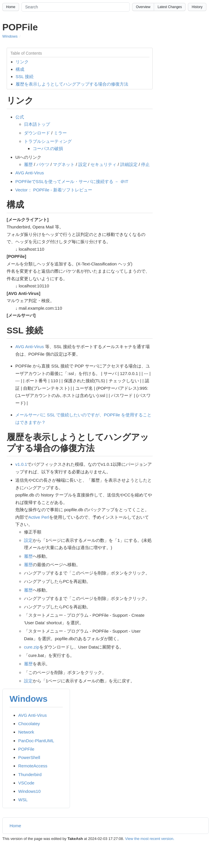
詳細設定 (129, 164)
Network (26, 732)
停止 (145, 164)
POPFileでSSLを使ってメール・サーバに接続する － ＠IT (72, 181)
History (197, 7)
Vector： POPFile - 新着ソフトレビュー (54, 190)
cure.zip (32, 647)
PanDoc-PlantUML (36, 741)
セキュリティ (103, 164)
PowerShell (29, 757)
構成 (20, 69)
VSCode (26, 783)
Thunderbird (30, 774)
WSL (23, 800)
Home (11, 7)
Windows (10, 36)
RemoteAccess (33, 766)
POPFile (26, 749)
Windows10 (29, 791)
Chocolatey (29, 724)
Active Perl (39, 517)
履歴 (28, 164)
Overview (143, 7)
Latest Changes (170, 7)
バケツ (43, 164)
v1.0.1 (21, 464)
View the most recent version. (150, 839)
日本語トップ (37, 124)
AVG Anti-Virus (30, 173)
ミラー (60, 133)
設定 (83, 164)
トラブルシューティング (48, 141)
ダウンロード (37, 133)
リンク (22, 62)
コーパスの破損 (48, 148)
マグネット (64, 164)
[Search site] (76, 7)
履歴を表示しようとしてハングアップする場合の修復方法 (72, 84)
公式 (20, 117)
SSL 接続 (25, 76)
